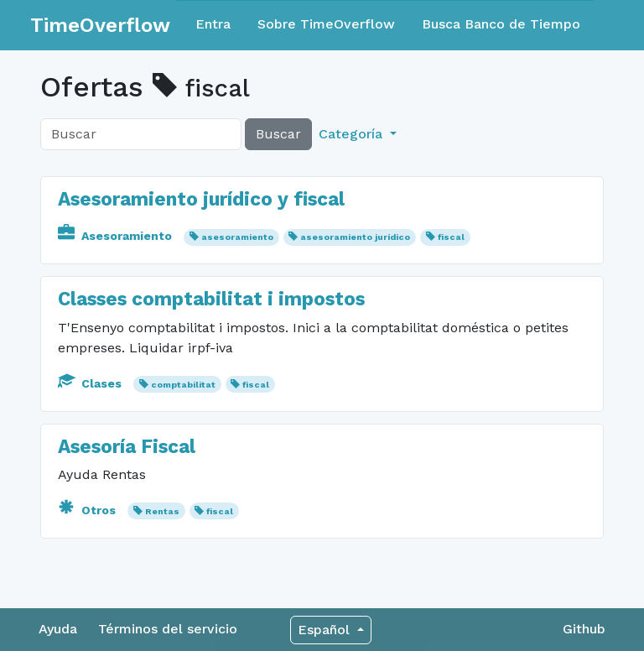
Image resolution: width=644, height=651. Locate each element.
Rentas (162, 511)
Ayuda (58, 629)
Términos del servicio (168, 629)
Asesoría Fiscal (127, 447)
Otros (88, 510)
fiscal (451, 237)
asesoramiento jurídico (355, 237)
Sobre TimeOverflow (326, 24)
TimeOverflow (100, 25)
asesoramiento (237, 237)
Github (584, 629)
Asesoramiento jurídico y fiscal (201, 199)
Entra (213, 24)
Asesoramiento (117, 236)
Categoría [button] (353, 134)
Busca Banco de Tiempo (501, 24)
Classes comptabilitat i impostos (211, 299)
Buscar (278, 134)
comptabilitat (183, 385)
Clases (91, 383)
